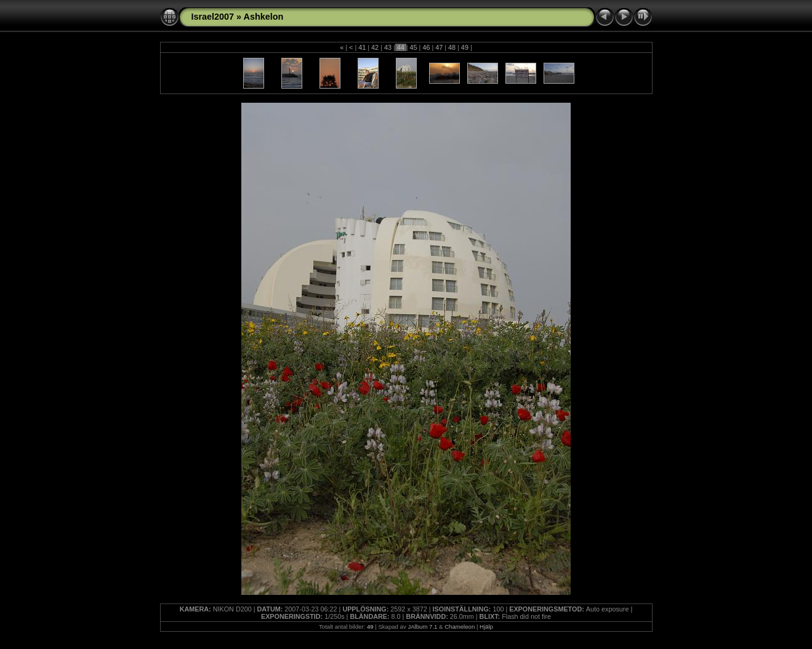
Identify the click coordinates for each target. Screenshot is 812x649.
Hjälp (486, 627)
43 (388, 47)
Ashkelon (264, 17)
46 (426, 47)
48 (452, 47)
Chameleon (460, 627)
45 (414, 47)
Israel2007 (213, 17)
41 (362, 47)
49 (465, 47)
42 (375, 47)
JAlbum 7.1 (422, 627)
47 (439, 47)
